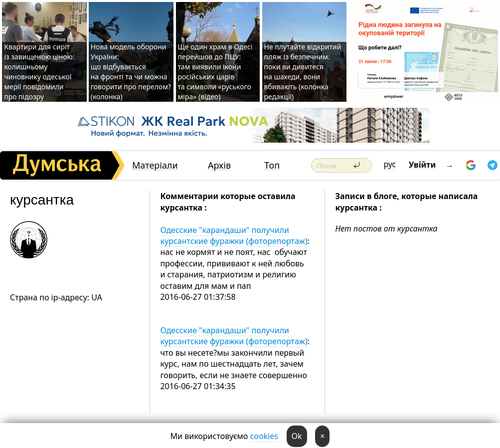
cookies (264, 436)
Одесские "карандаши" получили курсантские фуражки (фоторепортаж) (234, 235)
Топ (272, 165)
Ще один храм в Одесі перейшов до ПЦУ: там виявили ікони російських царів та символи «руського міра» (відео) (215, 72)
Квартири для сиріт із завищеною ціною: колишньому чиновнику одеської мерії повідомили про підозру (39, 72)
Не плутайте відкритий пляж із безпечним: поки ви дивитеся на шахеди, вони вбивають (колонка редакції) (303, 72)
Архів (219, 165)
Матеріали (155, 165)
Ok (297, 436)
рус (390, 164)
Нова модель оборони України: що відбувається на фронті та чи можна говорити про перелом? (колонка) (131, 72)
